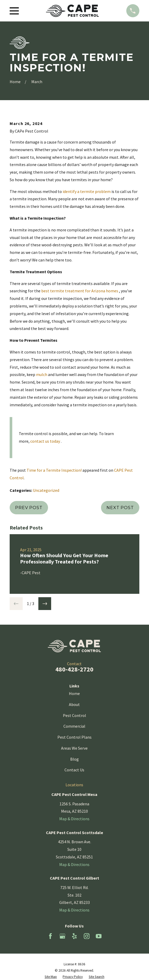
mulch (42, 374)
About (74, 704)
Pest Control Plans (74, 737)
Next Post (120, 508)
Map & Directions (74, 819)
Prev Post (29, 508)
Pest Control (74, 715)
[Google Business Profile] (62, 936)
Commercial (74, 726)
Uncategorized (46, 490)
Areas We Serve (74, 748)
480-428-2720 (74, 669)
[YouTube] (99, 936)
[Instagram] (87, 936)
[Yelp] (74, 936)
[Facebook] (50, 936)
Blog (74, 759)
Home (74, 693)
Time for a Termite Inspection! (54, 470)
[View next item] (45, 604)
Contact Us (74, 770)
